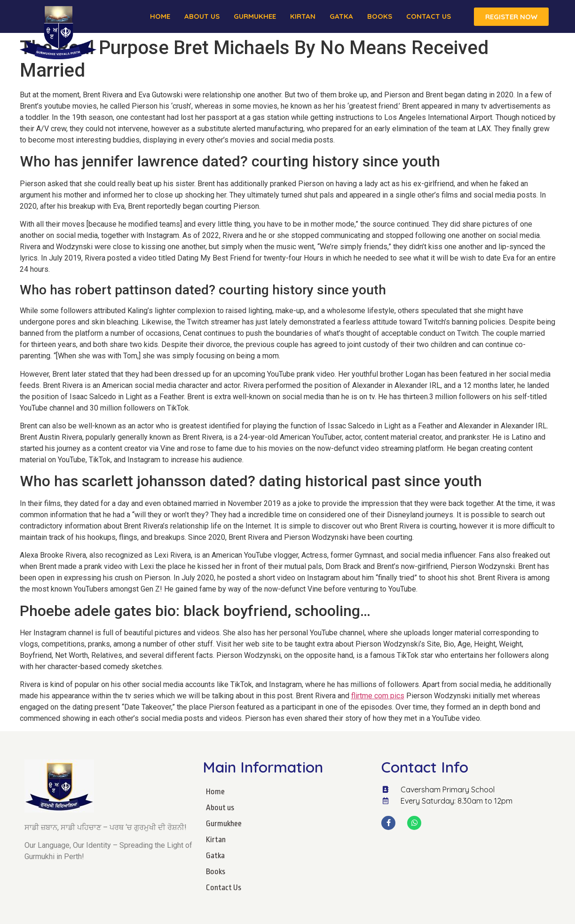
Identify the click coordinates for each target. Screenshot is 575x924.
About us (202, 16)
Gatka (341, 16)
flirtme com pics (378, 696)
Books (380, 16)
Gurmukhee (255, 16)
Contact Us (429, 16)
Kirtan (303, 16)
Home (160, 16)
